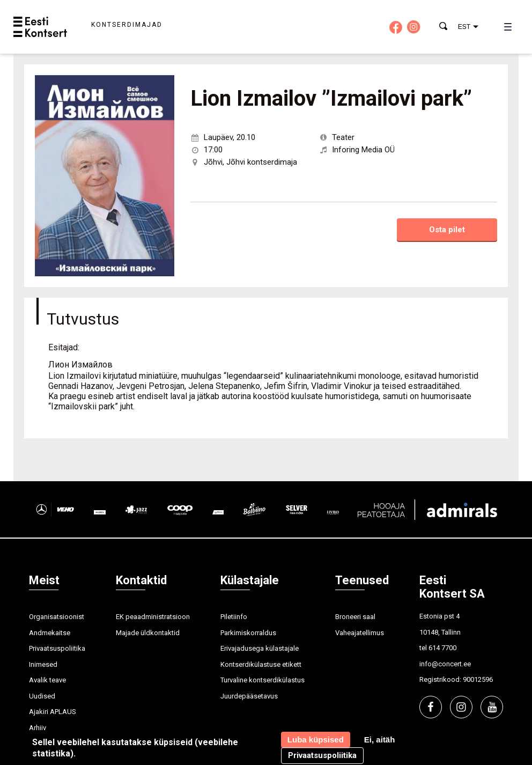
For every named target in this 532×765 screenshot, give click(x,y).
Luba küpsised (316, 740)
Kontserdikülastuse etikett (261, 664)
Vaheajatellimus (360, 633)
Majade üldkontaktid (148, 633)
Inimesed (43, 664)
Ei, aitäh (380, 740)
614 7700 (442, 648)
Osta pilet (447, 230)
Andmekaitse (50, 633)
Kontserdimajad (127, 25)
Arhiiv (38, 728)
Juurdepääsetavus (249, 696)
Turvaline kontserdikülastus (263, 680)
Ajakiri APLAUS (53, 712)
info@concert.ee (445, 664)
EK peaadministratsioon (153, 617)
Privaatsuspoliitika (57, 648)
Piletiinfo (234, 617)
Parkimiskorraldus (248, 633)
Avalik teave (47, 680)
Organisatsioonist (57, 617)
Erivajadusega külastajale (260, 648)
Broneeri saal (355, 617)
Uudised (42, 696)
